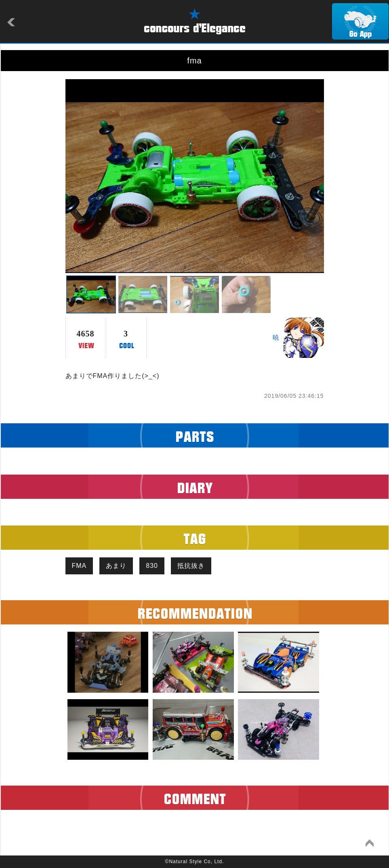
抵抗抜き (191, 566)
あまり (116, 566)
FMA (79, 566)
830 (152, 566)
